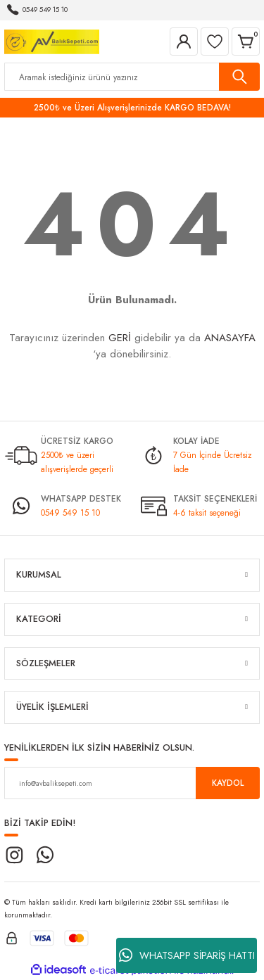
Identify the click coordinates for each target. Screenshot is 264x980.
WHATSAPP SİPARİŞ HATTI (187, 955)
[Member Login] (184, 42)
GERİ (120, 338)
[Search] (132, 77)
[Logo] (52, 40)
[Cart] (246, 42)
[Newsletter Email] (132, 783)
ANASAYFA (230, 338)
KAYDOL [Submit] (228, 783)
